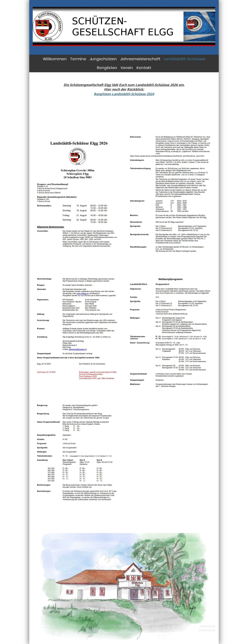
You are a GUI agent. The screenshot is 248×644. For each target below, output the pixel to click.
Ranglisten (107, 68)
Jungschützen (103, 59)
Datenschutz (207, 630)
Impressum (208, 626)
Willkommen (55, 59)
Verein (127, 68)
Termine (78, 59)
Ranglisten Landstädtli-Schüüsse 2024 (124, 94)
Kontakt (144, 68)
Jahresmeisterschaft (140, 59)
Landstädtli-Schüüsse (185, 59)
